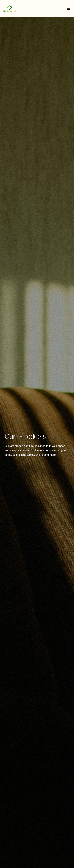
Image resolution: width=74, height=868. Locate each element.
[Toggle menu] (69, 8)
